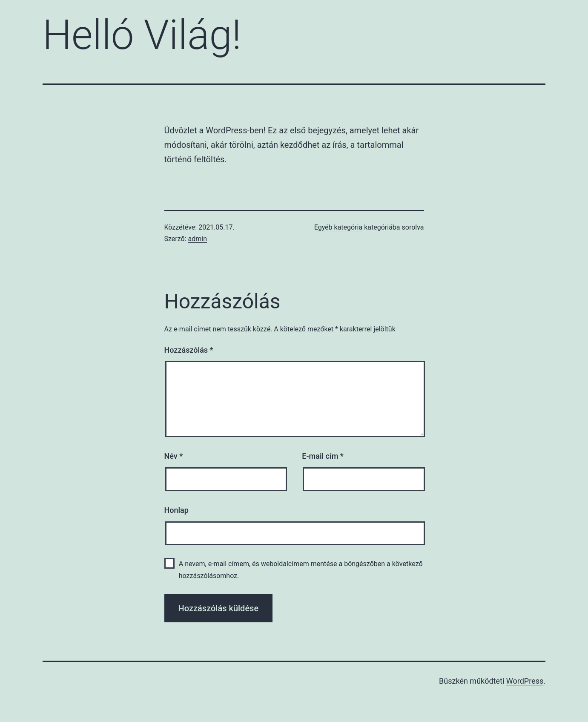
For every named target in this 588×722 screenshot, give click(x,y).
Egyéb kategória (338, 227)
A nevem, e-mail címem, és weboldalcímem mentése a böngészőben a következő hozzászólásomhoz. (301, 570)
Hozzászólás (189, 350)
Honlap (176, 510)
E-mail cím (323, 456)
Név (174, 456)
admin (198, 239)
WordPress (525, 681)
